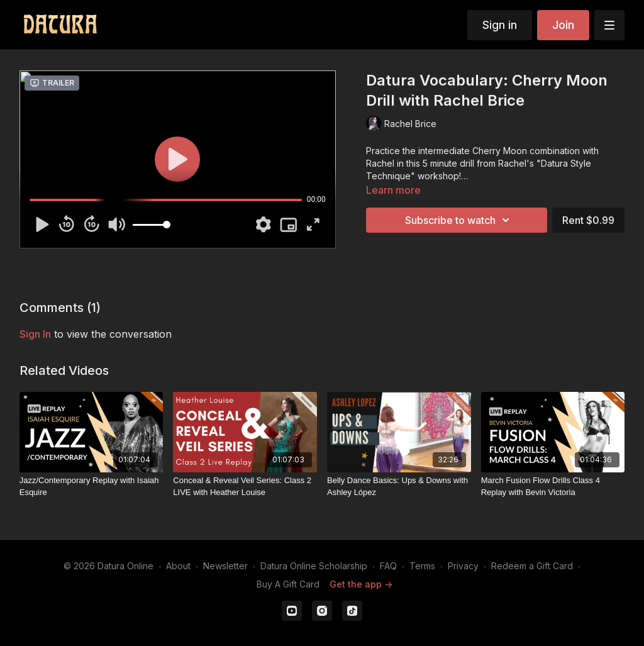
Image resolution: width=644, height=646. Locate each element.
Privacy (463, 566)
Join (563, 25)
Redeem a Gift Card (532, 566)
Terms (422, 566)
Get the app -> (361, 584)
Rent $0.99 (588, 220)
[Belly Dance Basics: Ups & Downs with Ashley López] (399, 487)
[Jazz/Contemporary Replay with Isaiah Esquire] (92, 487)
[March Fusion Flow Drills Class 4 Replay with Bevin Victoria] (553, 487)
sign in (35, 334)
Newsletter (225, 566)
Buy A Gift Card (288, 584)
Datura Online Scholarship (314, 566)
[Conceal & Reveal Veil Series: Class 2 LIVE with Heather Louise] (245, 487)
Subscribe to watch (459, 220)
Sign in (500, 25)
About (178, 566)
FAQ (388, 566)
